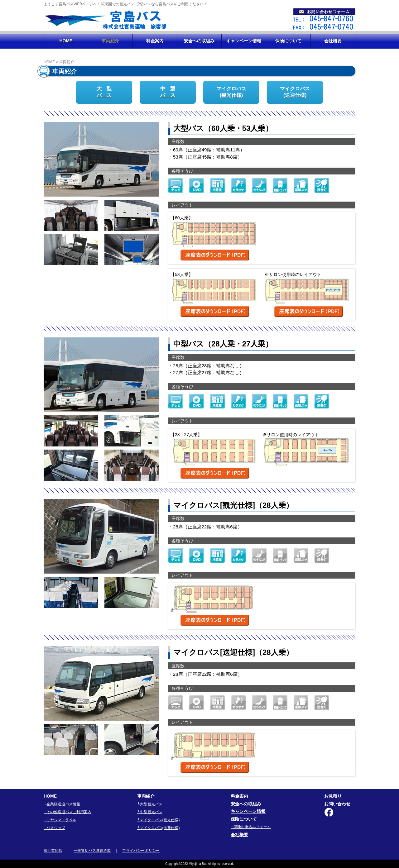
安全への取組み (199, 41)
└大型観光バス (150, 804)
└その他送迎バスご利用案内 (67, 812)
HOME (66, 41)
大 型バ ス (104, 92)
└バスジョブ (54, 828)
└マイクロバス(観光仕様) (159, 820)
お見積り (333, 796)
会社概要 (333, 41)
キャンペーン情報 (244, 41)
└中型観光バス (150, 812)
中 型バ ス (168, 92)
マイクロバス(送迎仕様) (295, 92)
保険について (288, 41)
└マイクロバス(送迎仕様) (159, 828)
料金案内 (155, 41)
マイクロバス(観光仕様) (231, 92)
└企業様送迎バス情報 (62, 804)
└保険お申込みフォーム (251, 827)
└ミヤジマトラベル (60, 820)
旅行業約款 (53, 851)
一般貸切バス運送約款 (92, 851)
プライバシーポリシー (141, 851)
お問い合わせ (337, 804)
